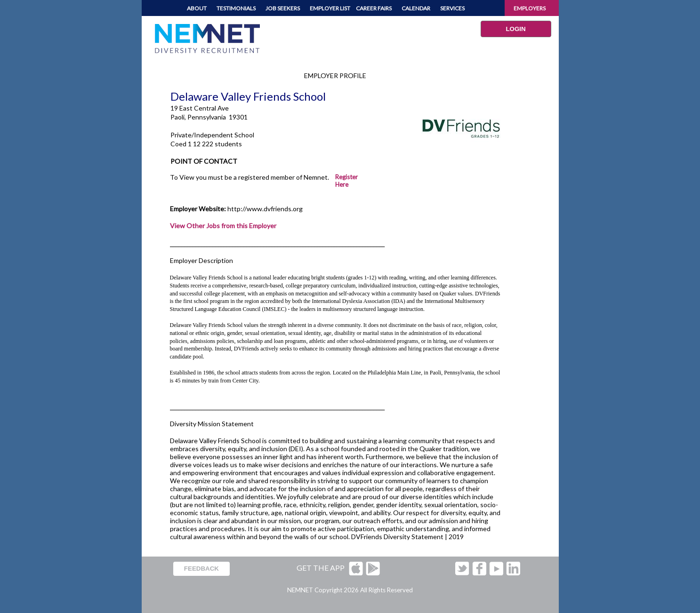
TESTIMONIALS (236, 8)
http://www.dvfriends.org (265, 209)
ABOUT (197, 8)
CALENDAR (416, 8)
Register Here (346, 181)
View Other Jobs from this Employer (223, 226)
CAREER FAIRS (374, 8)
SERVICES (452, 8)
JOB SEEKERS (283, 8)
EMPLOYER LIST (330, 8)
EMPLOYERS (530, 8)
